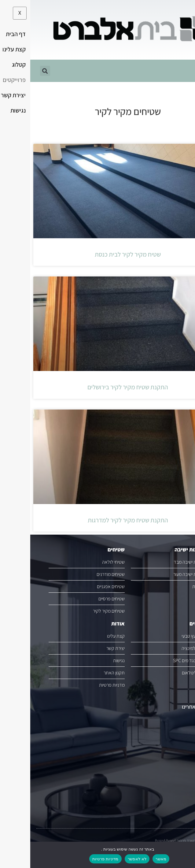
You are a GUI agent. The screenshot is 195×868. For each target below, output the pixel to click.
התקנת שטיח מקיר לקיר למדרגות (98, 520)
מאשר (131, 859)
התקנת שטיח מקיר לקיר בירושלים (97, 387)
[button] (187, 23)
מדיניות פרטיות (75, 859)
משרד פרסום (156, 841)
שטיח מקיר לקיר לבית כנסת (97, 254)
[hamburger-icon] (182, 71)
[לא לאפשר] (185, 855)
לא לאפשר (107, 859)
